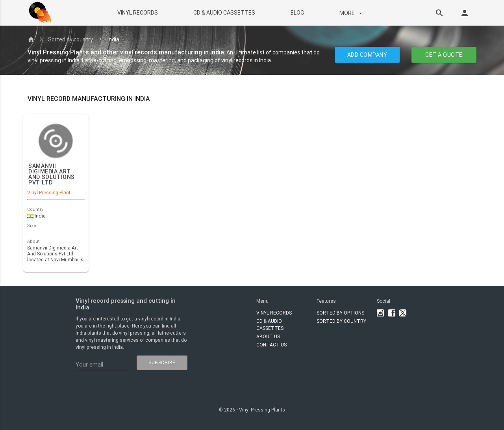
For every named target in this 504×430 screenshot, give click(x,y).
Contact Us (271, 345)
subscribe (162, 362)
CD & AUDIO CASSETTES (224, 13)
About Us (268, 336)
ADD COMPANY (367, 55)
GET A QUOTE (444, 55)
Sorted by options (340, 313)
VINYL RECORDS (137, 13)
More (351, 13)
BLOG (297, 13)
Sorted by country (70, 39)
